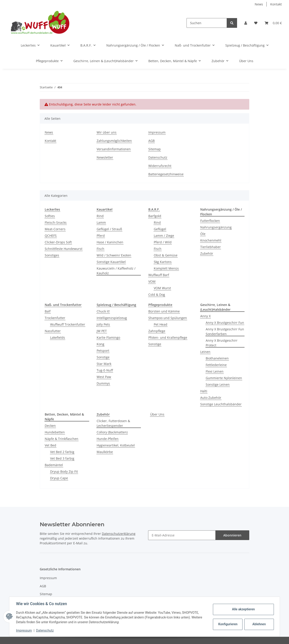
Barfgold (155, 216)
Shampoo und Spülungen (168, 318)
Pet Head (161, 324)
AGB (151, 141)
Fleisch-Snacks (56, 222)
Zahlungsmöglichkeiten (114, 141)
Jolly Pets (103, 324)
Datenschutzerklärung (119, 534)
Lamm (101, 222)
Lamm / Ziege (164, 236)
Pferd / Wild (163, 242)
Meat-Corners (55, 229)
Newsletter (105, 157)
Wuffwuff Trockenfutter (68, 324)
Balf (48, 311)
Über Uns (157, 414)
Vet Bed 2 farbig (62, 452)
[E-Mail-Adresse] (182, 535)
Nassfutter (53, 331)
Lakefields (58, 337)
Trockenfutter (55, 318)
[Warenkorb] (273, 23)
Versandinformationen (114, 149)
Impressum (157, 132)
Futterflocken (210, 221)
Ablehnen (259, 624)
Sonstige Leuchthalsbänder (221, 404)
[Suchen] (207, 23)
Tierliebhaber (211, 247)
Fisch (100, 249)
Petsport (103, 351)
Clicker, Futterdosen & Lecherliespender (113, 423)
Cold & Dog (157, 295)
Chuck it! (103, 311)
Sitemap (155, 149)
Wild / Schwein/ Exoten (114, 255)
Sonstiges (52, 255)
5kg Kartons (163, 262)
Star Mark (104, 364)
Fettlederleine (216, 365)
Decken (50, 426)
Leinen (205, 352)
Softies (50, 216)
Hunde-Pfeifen (108, 439)
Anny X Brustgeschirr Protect (222, 343)
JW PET (102, 331)
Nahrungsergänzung (216, 227)
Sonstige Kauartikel (111, 262)
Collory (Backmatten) (112, 432)
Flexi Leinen (215, 371)
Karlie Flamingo (108, 337)
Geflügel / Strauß (109, 229)
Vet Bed (50, 445)
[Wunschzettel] (256, 23)
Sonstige (103, 357)
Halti (204, 391)
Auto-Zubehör (211, 398)
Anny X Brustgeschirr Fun (225, 323)
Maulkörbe (105, 452)
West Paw (104, 377)
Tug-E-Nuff (105, 370)
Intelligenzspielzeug (112, 318)
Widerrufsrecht (160, 166)
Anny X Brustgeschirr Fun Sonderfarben (225, 331)
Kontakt (276, 4)
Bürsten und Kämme (164, 311)
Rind (100, 216)
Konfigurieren (228, 624)
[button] (246, 23)
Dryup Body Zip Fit (64, 471)
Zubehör (207, 253)
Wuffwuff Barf (159, 275)
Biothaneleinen (217, 358)
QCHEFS (51, 236)
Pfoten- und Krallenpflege (168, 337)
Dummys (103, 383)
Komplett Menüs (166, 268)
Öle (203, 234)
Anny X (205, 316)
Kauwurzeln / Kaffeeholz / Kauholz (116, 271)
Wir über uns (107, 132)
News (259, 4)
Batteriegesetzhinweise (166, 174)
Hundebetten (55, 432)
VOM (152, 281)
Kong (100, 344)
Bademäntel (54, 465)
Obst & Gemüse (166, 255)
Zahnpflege (157, 331)
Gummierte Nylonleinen (224, 378)
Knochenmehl (211, 240)
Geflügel (160, 229)
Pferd (101, 236)
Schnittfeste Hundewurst (64, 249)
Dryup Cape (59, 478)
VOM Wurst (162, 288)
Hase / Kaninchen (110, 242)
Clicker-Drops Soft (58, 242)
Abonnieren (232, 535)
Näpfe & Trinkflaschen (62, 439)
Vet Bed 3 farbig (62, 458)
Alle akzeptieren (243, 609)
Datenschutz (158, 157)
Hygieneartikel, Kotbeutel (116, 445)
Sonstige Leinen (218, 384)
